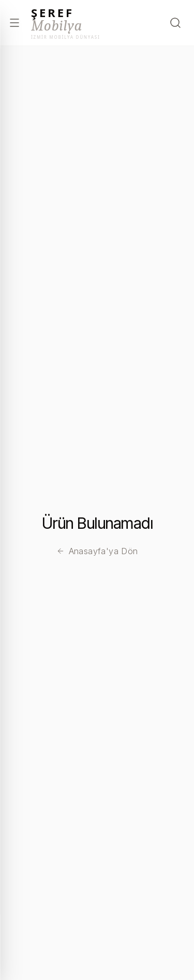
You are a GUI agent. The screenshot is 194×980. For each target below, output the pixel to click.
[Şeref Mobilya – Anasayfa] (66, 23)
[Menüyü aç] (14, 23)
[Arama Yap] (175, 23)
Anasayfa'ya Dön (97, 551)
